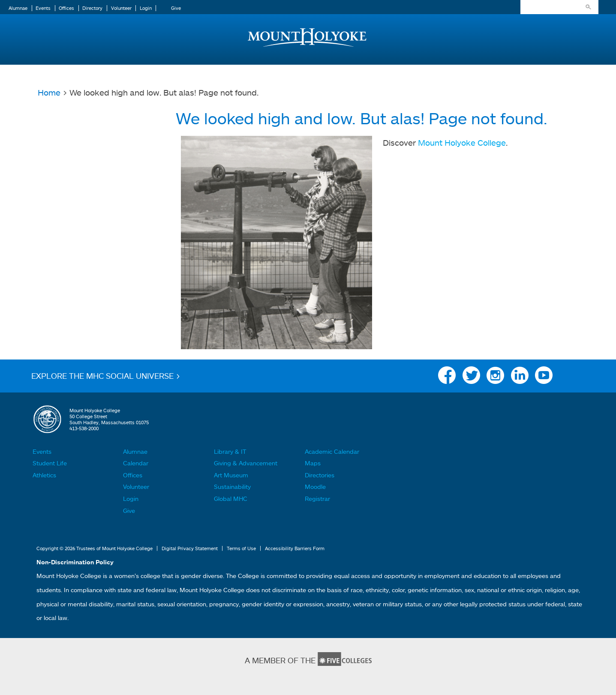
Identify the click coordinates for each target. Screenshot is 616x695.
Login (146, 8)
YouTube (544, 377)
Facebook (447, 377)
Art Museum (231, 475)
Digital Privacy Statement (190, 548)
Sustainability (232, 487)
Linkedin (520, 377)
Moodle (315, 487)
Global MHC (231, 499)
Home (49, 92)
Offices (66, 8)
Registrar (317, 499)
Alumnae (18, 8)
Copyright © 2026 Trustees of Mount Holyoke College (95, 548)
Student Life (50, 463)
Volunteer (121, 8)
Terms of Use (241, 548)
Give (176, 8)
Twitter (471, 377)
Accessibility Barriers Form (295, 548)
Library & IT (230, 451)
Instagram (495, 377)
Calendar (136, 463)
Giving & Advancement (246, 463)
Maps (313, 463)
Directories (320, 475)
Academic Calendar (332, 451)
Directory (92, 8)
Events (43, 8)
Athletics (44, 475)
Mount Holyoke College (462, 142)
